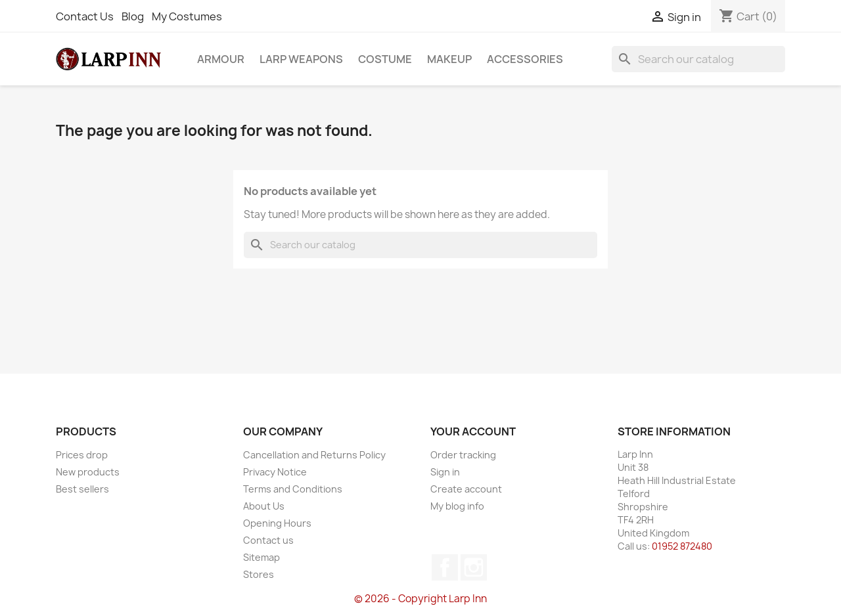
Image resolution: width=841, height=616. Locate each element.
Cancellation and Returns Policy (314, 455)
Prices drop (82, 455)
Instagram (474, 567)
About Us (264, 506)
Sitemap (261, 557)
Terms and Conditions (293, 489)
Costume (385, 59)
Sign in (445, 472)
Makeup (449, 59)
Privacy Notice (275, 472)
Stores (259, 574)
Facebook (445, 567)
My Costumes (187, 16)
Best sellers (82, 489)
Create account (466, 489)
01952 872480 (682, 546)
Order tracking (463, 455)
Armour (221, 59)
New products (88, 472)
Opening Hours (277, 523)
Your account (473, 431)
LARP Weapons (301, 59)
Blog (133, 16)
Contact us (268, 540)
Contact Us (85, 16)
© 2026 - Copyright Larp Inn (420, 599)
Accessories (525, 59)
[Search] (698, 59)
